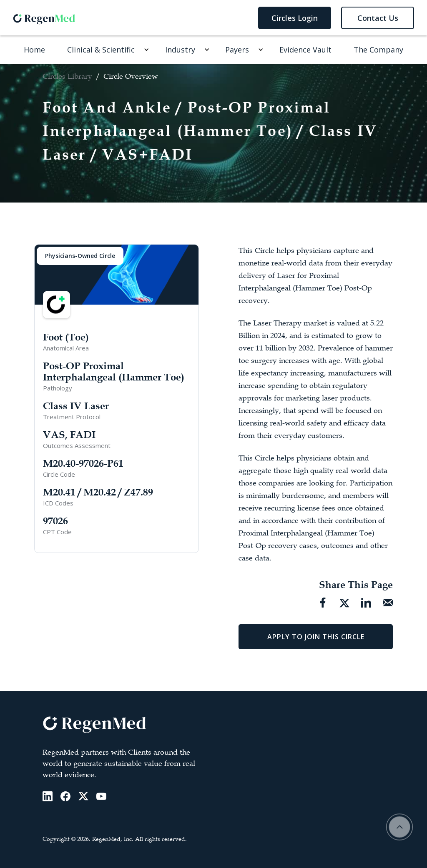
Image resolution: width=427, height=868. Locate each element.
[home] (44, 18)
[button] (105, 50)
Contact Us (378, 18)
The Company (378, 50)
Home (34, 50)
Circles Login (295, 18)
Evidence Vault (305, 50)
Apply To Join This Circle (316, 637)
